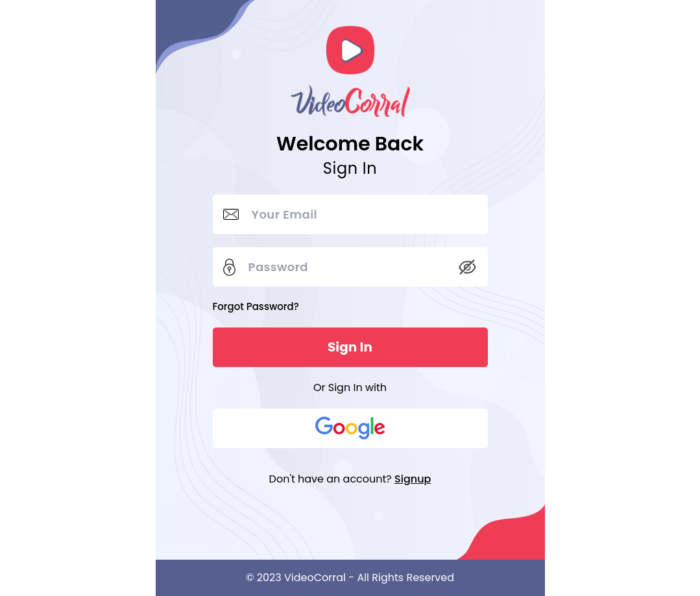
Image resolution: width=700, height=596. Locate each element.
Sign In (350, 347)
